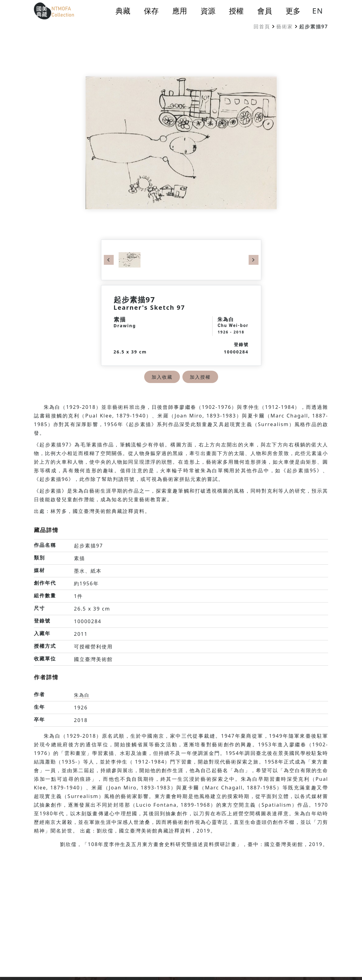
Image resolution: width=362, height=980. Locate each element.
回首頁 (262, 26)
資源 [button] (208, 11)
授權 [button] (236, 11)
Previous (109, 260)
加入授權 (201, 377)
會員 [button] (265, 11)
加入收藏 (161, 377)
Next (254, 260)
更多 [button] (293, 11)
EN (318, 11)
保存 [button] (151, 11)
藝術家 (285, 26)
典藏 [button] (123, 11)
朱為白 (82, 695)
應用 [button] (180, 11)
